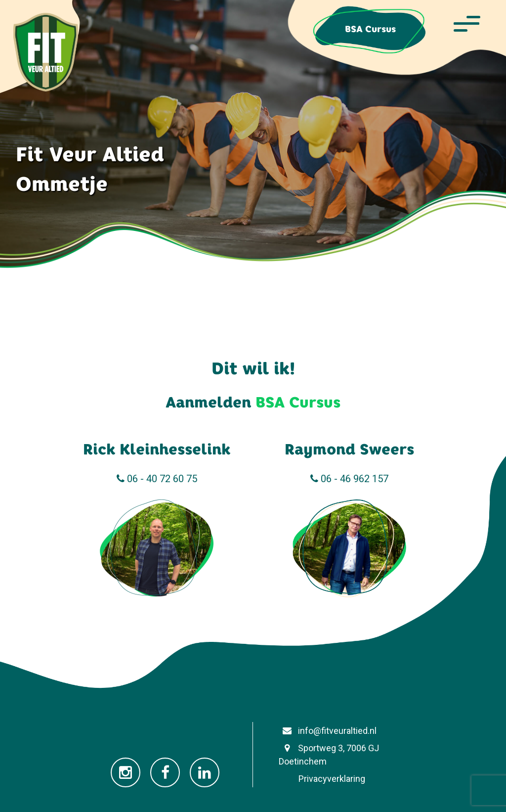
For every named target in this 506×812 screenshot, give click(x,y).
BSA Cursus (370, 29)
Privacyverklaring (322, 779)
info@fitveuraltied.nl (328, 731)
